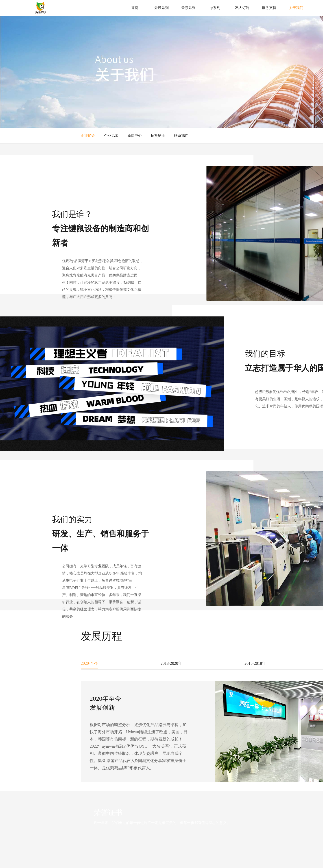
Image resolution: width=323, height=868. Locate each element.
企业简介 (88, 136)
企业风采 (111, 136)
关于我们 (296, 8)
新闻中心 (135, 136)
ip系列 (215, 8)
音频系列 (188, 8)
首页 (135, 8)
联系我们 (181, 136)
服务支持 (269, 8)
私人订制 (242, 8)
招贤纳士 (158, 136)
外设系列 (161, 8)
